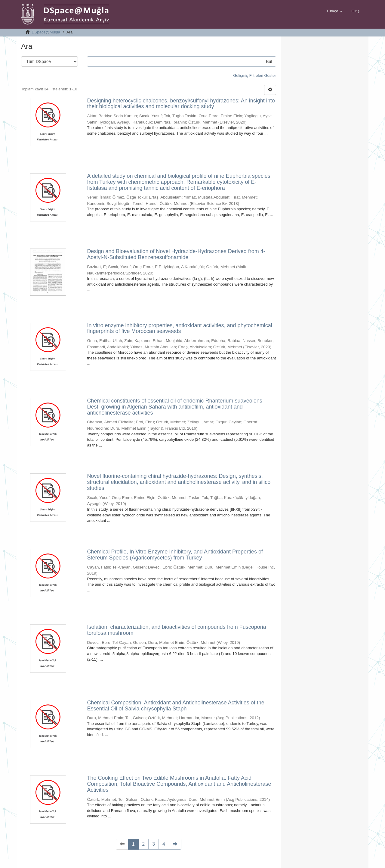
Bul (269, 61)
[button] (334, 11)
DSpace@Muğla (46, 32)
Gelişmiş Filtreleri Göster (254, 75)
